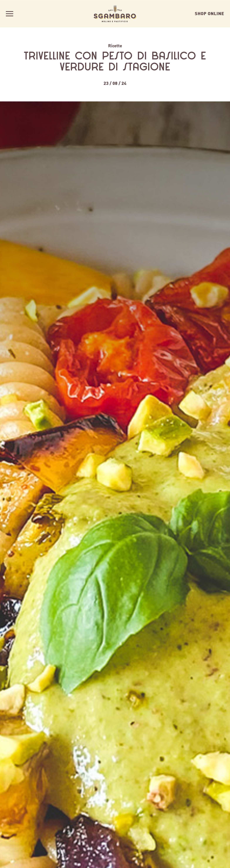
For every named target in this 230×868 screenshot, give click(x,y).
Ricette (115, 45)
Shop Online (209, 13)
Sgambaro (115, 14)
